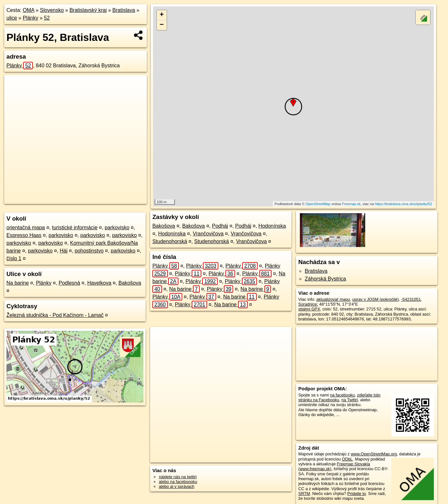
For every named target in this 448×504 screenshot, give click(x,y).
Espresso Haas (24, 235)
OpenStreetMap (318, 204)
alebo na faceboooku (178, 482)
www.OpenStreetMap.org (374, 454)
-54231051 (411, 299)
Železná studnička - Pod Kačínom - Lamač (55, 315)
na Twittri (350, 400)
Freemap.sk (351, 204)
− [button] (162, 25)
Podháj (220, 226)
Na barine (18, 283)
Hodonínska (272, 226)
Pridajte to (357, 494)
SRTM (304, 494)
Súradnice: (308, 304)
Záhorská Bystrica (325, 279)
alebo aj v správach (176, 486)
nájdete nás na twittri (178, 477)
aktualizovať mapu (333, 299)
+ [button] (162, 15)
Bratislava (124, 10)
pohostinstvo (89, 251)
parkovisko (117, 228)
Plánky (31, 18)
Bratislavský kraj (88, 10)
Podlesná (69, 283)
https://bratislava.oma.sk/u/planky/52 (404, 204)
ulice (12, 18)
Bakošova (130, 283)
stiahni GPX (309, 309)
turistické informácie (75, 228)
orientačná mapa (26, 228)
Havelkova (99, 283)
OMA (29, 10)
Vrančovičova (208, 234)
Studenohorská (170, 241)
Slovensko (52, 10)
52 (47, 18)
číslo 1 (14, 258)
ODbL (347, 459)
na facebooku (343, 395)
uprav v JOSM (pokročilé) (376, 299)
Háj (63, 251)
